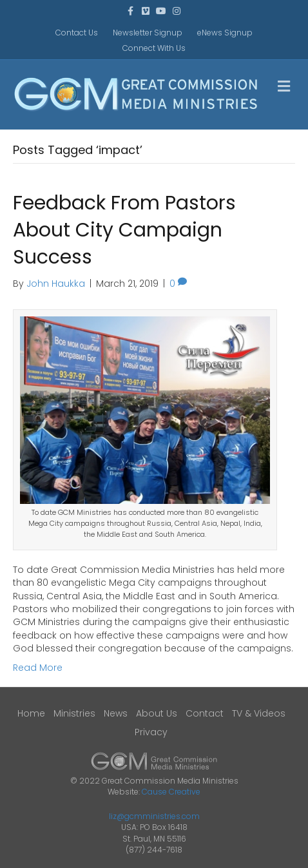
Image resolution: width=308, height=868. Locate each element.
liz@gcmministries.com (154, 816)
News (116, 713)
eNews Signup (225, 33)
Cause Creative (171, 792)
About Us (157, 713)
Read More (38, 668)
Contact (205, 713)
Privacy (151, 732)
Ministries (74, 713)
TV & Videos (259, 713)
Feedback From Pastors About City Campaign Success (124, 230)
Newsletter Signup (148, 33)
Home (31, 713)
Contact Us (77, 33)
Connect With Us (154, 48)
